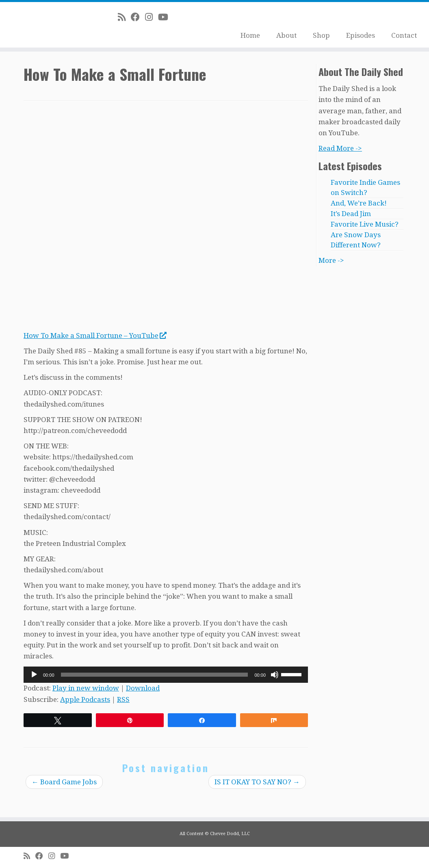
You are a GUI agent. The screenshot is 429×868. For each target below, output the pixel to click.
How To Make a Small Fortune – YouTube (95, 336)
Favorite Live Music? (365, 224)
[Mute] (275, 675)
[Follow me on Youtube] (166, 17)
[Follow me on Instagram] (152, 17)
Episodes (361, 35)
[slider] (155, 675)
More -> (331, 260)
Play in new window (86, 688)
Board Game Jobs (64, 782)
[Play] (34, 675)
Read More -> (340, 148)
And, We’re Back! (359, 203)
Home (250, 35)
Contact (404, 35)
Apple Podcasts (85, 699)
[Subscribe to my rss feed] (124, 17)
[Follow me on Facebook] (138, 17)
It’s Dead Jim (351, 214)
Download (143, 688)
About (286, 35)
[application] (166, 675)
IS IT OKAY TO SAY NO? (257, 782)
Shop (321, 35)
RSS (123, 699)
